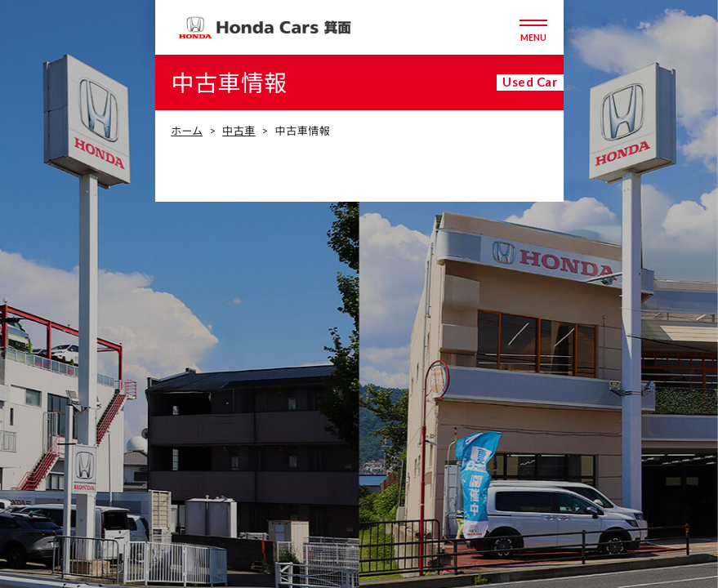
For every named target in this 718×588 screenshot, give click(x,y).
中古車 (239, 131)
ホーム (187, 131)
